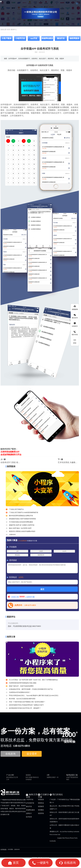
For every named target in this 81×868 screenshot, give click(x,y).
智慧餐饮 (41, 810)
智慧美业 (41, 803)
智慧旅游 (41, 800)
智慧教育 (41, 806)
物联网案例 (74, 38)
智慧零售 (41, 813)
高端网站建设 (47, 38)
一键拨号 (43, 863)
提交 (42, 589)
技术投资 (29, 817)
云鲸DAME (17, 849)
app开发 (34, 38)
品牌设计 (29, 813)
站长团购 (10, 849)
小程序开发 (20, 38)
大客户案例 (7, 38)
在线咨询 (70, 863)
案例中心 (14, 30)
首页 (9, 30)
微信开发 (61, 38)
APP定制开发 (30, 803)
